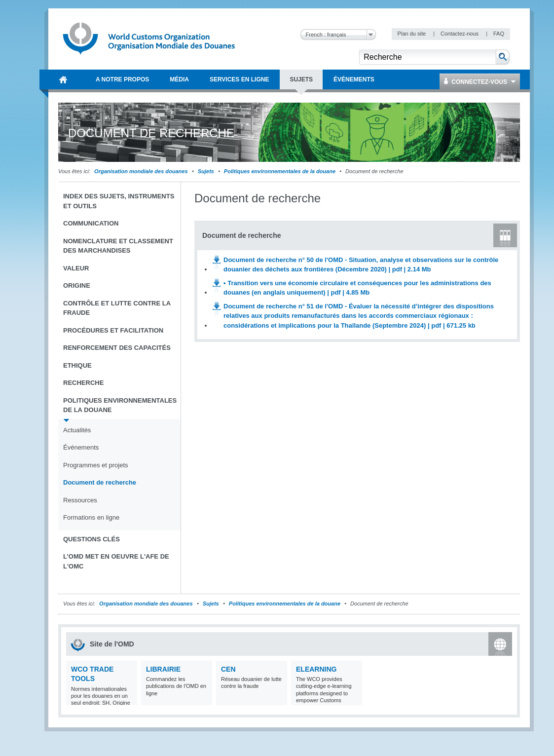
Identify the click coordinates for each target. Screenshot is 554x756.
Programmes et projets (96, 465)
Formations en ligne (91, 517)
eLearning (316, 669)
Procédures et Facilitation (113, 330)
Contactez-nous (460, 34)
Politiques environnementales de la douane (280, 171)
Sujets (206, 171)
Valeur (76, 268)
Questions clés (92, 539)
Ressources (80, 500)
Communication (91, 223)
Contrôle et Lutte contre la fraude (117, 308)
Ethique (77, 365)
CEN (228, 669)
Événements (81, 447)
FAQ (499, 34)
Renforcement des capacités (117, 348)
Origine (77, 285)
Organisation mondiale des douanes (141, 171)
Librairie (163, 669)
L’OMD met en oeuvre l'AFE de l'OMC (116, 561)
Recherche (83, 383)
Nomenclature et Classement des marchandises (118, 246)
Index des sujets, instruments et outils (119, 201)
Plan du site (413, 34)
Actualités (77, 430)
